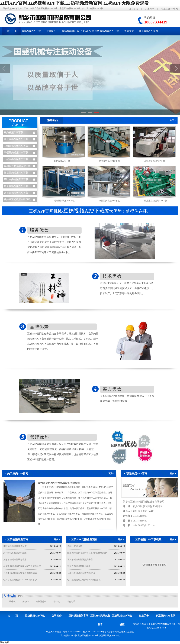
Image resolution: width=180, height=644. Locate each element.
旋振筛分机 (41, 602)
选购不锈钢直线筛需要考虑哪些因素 (20, 573)
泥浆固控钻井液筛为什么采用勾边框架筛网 (87, 553)
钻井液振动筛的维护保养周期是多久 (84, 580)
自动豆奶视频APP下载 (16, 146)
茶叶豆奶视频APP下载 (16, 179)
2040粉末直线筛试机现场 (15, 553)
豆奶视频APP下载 (14, 132)
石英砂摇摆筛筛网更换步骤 (80, 560)
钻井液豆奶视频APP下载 (17, 199)
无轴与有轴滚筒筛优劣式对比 (81, 573)
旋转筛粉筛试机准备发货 (15, 546)
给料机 (57, 602)
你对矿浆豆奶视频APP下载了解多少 (20, 580)
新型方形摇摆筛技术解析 (79, 566)
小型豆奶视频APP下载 (16, 159)
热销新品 (51, 120)
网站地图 (5, 642)
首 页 (12, 31)
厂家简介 (150, 9)
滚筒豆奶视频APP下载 (16, 193)
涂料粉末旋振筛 (75, 546)
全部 (173, 120)
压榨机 (12, 602)
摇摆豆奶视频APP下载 (16, 173)
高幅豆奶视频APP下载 (16, 153)
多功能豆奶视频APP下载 (17, 166)
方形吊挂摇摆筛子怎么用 (15, 560)
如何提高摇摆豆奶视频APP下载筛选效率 (22, 566)
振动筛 (26, 602)
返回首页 (134, 9)
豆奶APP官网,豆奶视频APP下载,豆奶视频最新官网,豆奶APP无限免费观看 (74, 3)
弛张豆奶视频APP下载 (16, 139)
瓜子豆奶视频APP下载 (16, 186)
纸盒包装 (71, 602)
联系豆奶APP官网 (170, 9)
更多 (111, 474)
